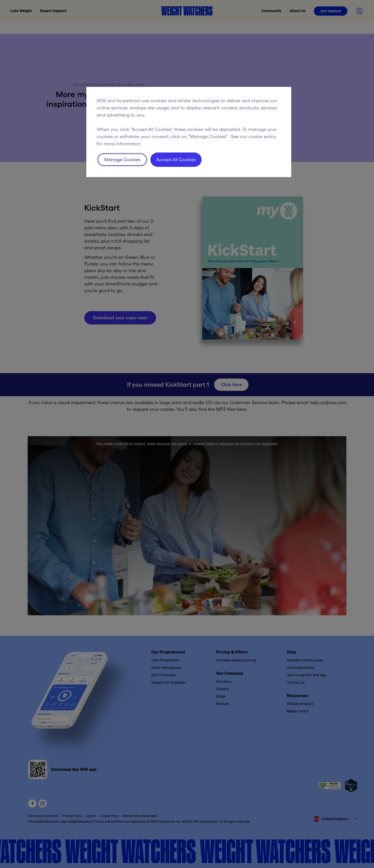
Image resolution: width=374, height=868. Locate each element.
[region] (189, 132)
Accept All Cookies (176, 160)
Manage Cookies (122, 160)
